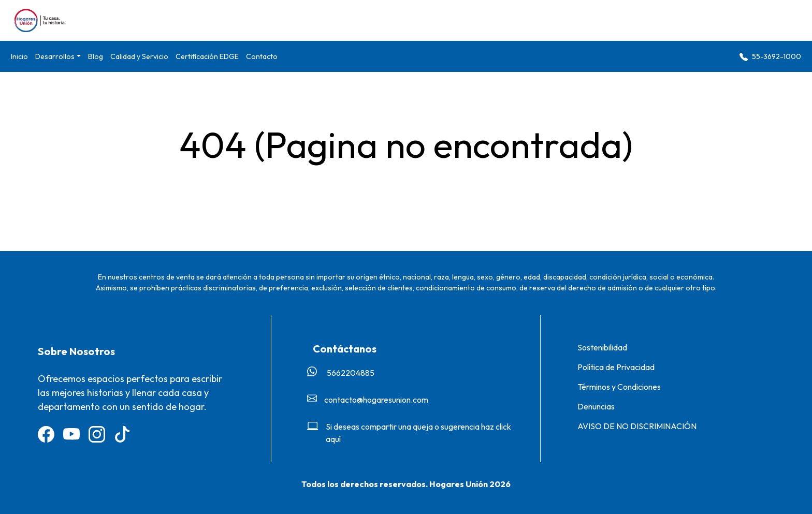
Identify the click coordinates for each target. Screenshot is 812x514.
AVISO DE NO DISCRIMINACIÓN (637, 426)
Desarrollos (55, 56)
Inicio (19, 56)
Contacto (262, 56)
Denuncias (596, 406)
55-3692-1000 (770, 57)
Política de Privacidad (616, 367)
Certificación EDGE (207, 56)
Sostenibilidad (602, 347)
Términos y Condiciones (619, 387)
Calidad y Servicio (139, 56)
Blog (96, 56)
